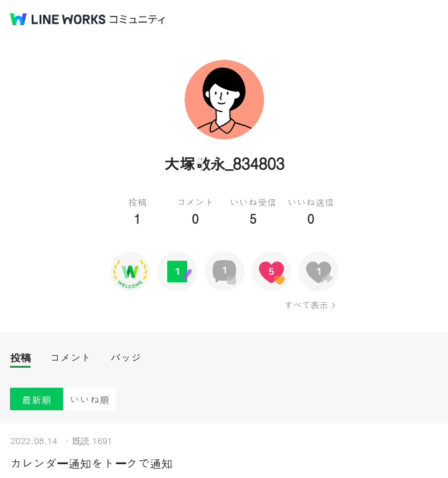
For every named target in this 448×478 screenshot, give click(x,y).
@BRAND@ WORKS (58, 19)
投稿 (20, 358)
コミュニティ (137, 20)
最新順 (37, 399)
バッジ (126, 358)
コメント (70, 358)
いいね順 (90, 399)
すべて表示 (306, 305)
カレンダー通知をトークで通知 (91, 463)
